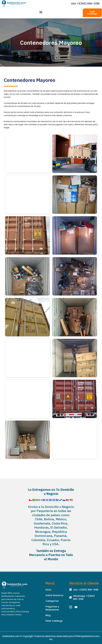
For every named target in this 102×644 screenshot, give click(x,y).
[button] (41, 12)
